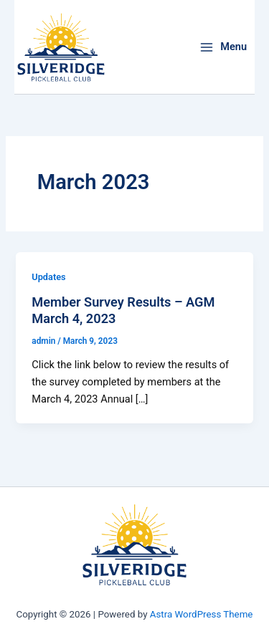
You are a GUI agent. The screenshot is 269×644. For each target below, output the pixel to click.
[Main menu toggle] (223, 47)
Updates (48, 277)
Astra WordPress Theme (202, 614)
